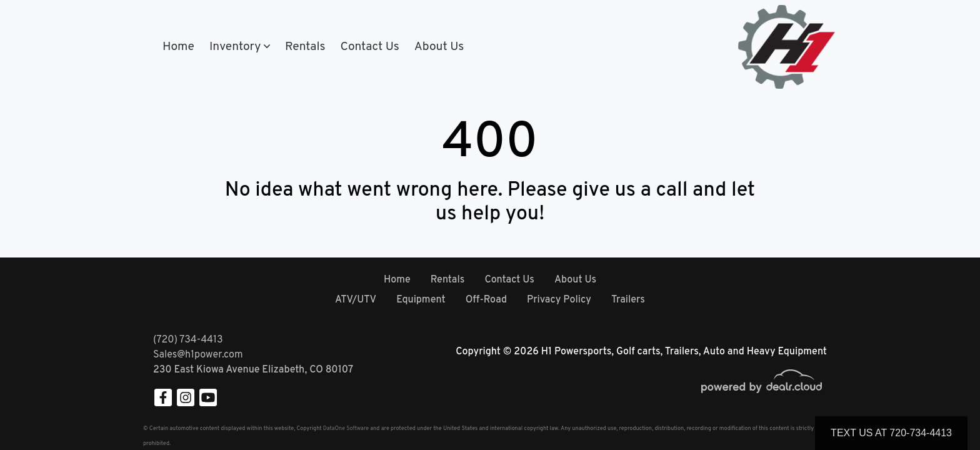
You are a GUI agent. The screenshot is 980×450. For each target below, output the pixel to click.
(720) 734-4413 (188, 340)
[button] (240, 47)
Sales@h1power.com (198, 355)
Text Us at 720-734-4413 (891, 433)
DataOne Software (346, 428)
